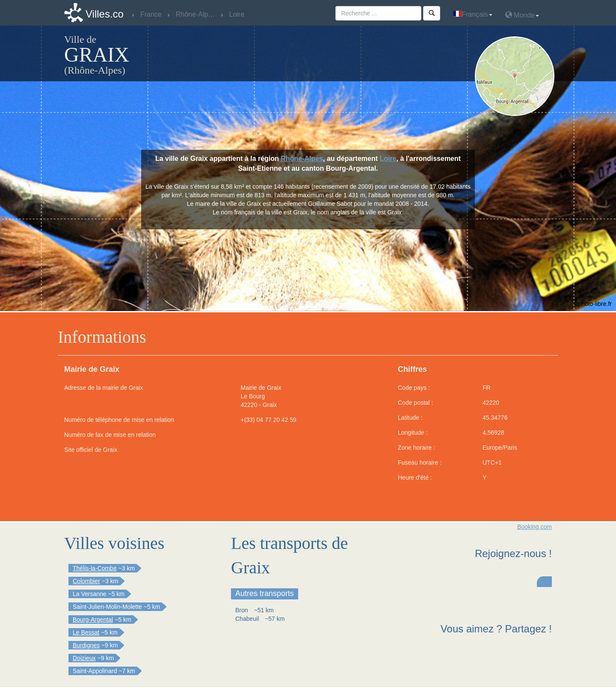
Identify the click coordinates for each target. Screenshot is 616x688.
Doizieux (84, 658)
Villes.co (105, 14)
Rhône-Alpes (302, 159)
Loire (388, 159)
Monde (522, 15)
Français (472, 14)
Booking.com (535, 527)
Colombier (86, 581)
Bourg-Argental (93, 620)
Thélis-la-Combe (95, 568)
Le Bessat (86, 632)
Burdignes (86, 645)
